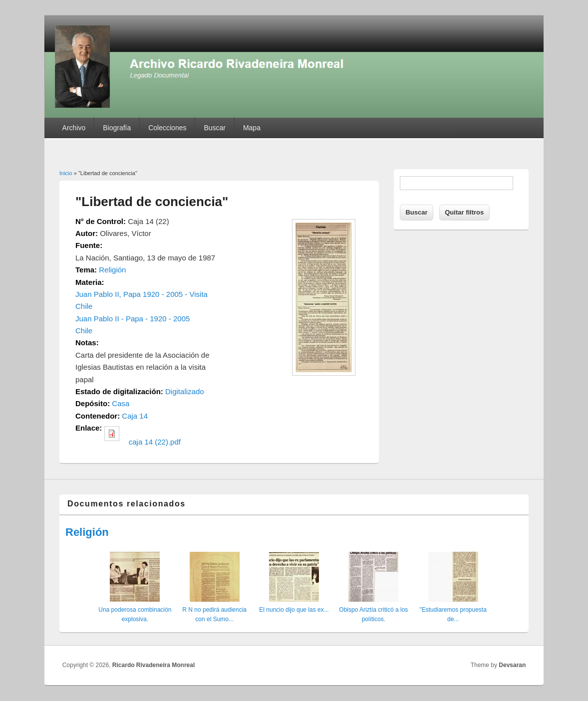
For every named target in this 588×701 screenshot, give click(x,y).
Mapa (252, 128)
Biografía (117, 128)
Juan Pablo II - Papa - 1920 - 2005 (133, 319)
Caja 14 (135, 416)
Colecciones (167, 128)
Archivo (74, 128)
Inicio (66, 173)
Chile (84, 331)
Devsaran (512, 665)
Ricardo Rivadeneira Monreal (153, 665)
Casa (121, 403)
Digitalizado (185, 391)
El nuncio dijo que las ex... (294, 610)
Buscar (215, 128)
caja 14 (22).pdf (155, 442)
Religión (112, 270)
